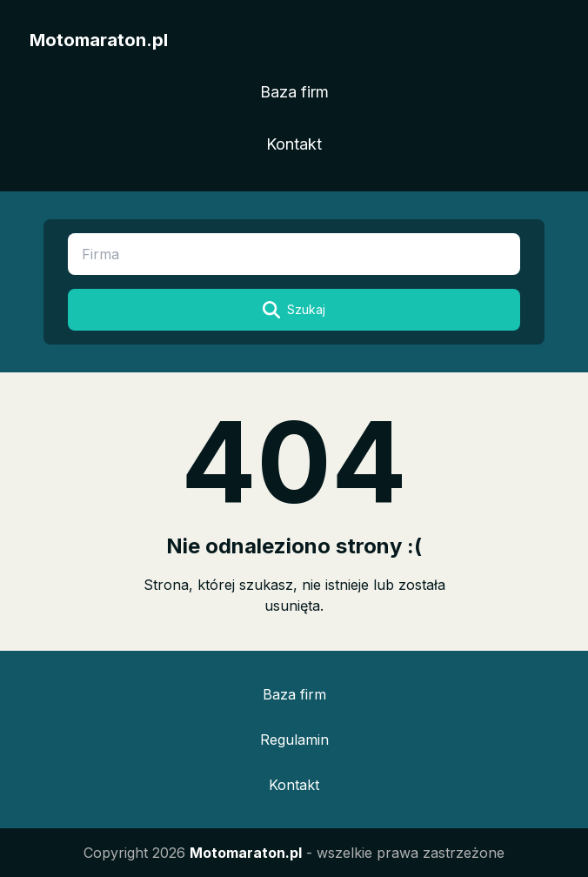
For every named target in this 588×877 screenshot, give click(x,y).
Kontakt (294, 144)
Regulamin (294, 740)
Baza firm (294, 92)
